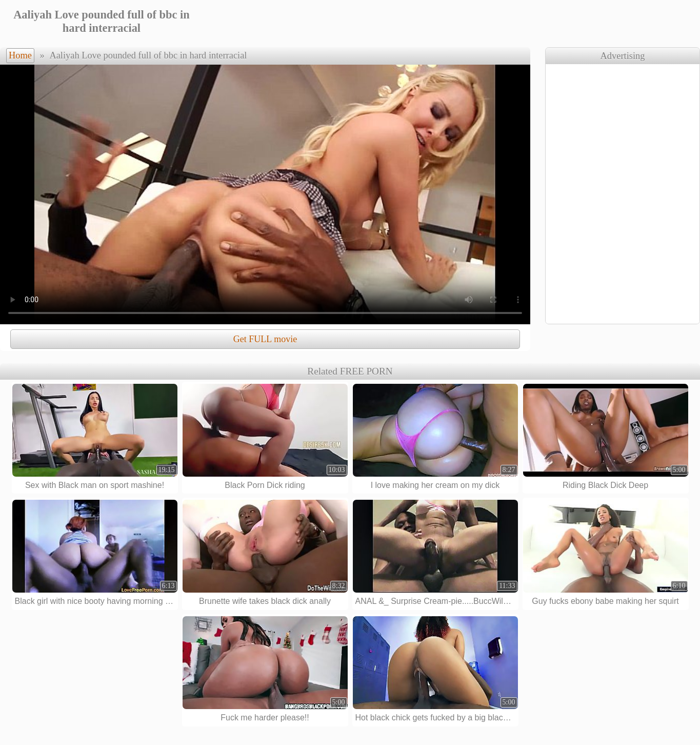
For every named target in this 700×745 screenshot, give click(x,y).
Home (20, 55)
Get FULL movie (265, 339)
